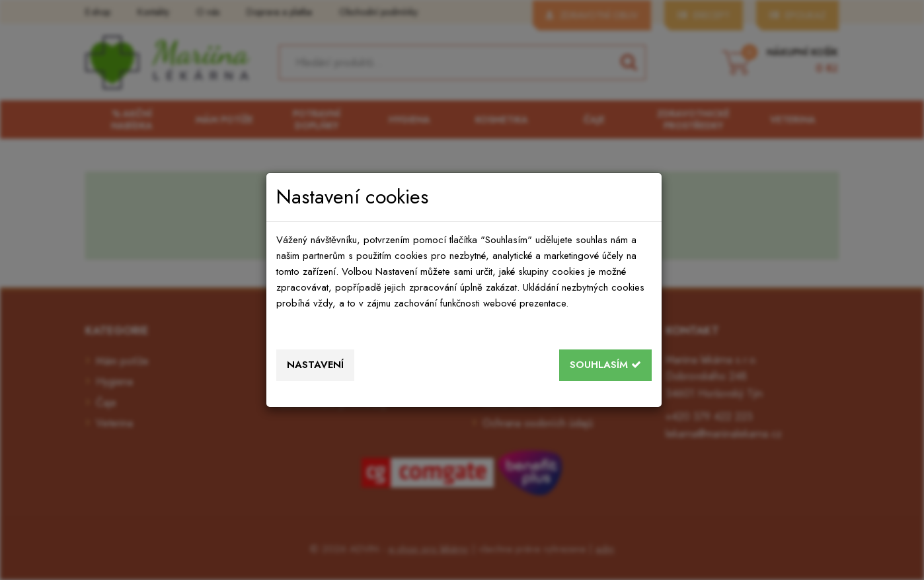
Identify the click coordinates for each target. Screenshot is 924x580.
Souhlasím (605, 365)
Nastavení (315, 365)
